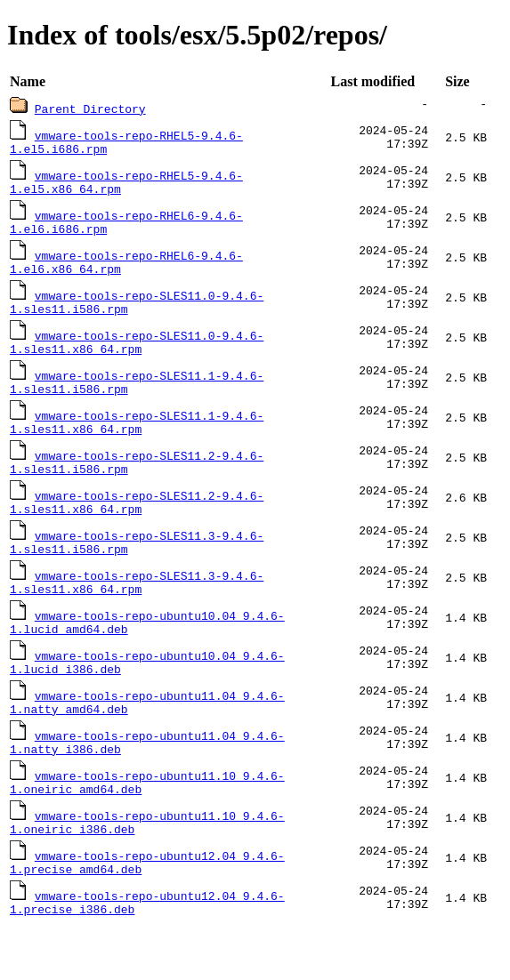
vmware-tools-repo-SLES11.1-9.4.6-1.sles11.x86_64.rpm (137, 442)
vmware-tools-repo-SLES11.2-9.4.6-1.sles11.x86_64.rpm (137, 527)
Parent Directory (90, 108)
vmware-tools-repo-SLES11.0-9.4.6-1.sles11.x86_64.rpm (137, 357)
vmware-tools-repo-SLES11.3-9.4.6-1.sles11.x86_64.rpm (137, 613)
